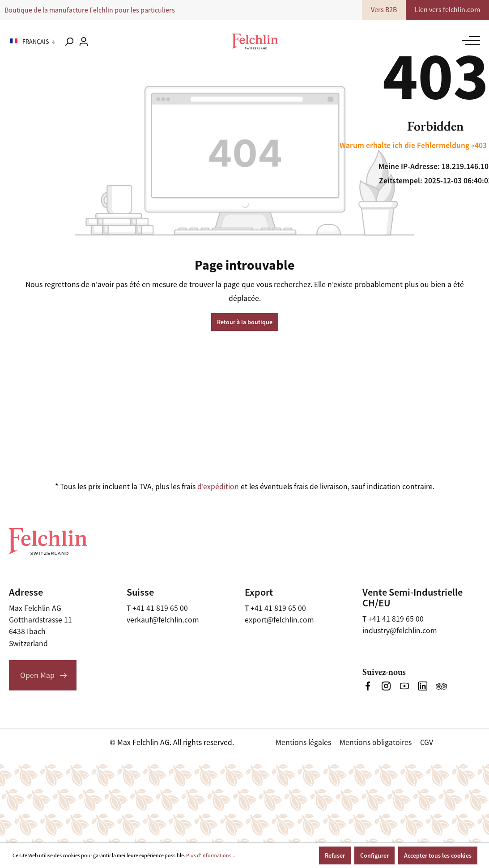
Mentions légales (303, 742)
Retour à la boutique (245, 322)
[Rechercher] (69, 42)
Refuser (335, 855)
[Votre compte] (84, 42)
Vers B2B (385, 10)
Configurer (374, 855)
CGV (427, 742)
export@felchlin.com (279, 620)
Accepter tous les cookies (438, 855)
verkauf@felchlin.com (163, 620)
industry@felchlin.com (400, 631)
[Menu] (469, 41)
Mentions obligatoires (376, 742)
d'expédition (218, 487)
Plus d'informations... (211, 855)
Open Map (37, 675)
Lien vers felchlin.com (448, 10)
